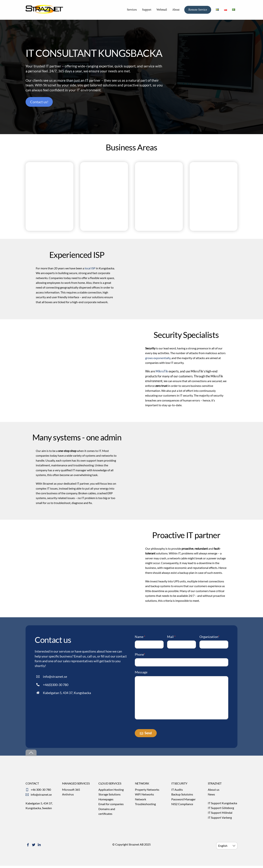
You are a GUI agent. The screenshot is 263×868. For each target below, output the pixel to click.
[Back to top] (31, 755)
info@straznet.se (41, 797)
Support (147, 10)
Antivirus (68, 797)
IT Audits (177, 792)
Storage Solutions (109, 797)
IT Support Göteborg (221, 811)
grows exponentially (158, 359)
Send (146, 736)
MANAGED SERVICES (76, 786)
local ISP (90, 270)
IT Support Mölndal (220, 815)
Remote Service (198, 10)
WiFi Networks (144, 797)
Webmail (162, 10)
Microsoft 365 (71, 792)
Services (132, 10)
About (176, 10)
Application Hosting (111, 792)
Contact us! (39, 103)
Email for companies (111, 807)
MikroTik (162, 372)
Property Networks (147, 792)
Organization (209, 638)
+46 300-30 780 (41, 792)
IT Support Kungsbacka (222, 806)
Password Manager (183, 802)
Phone (140, 656)
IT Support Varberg (220, 820)
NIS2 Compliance (182, 807)
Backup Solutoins (182, 797)
